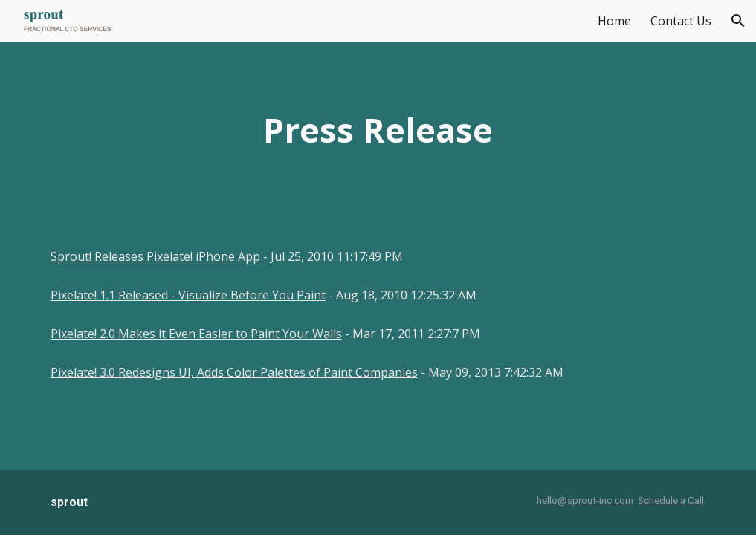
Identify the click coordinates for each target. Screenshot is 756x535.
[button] (738, 21)
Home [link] (614, 21)
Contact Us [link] (681, 21)
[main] (378, 130)
